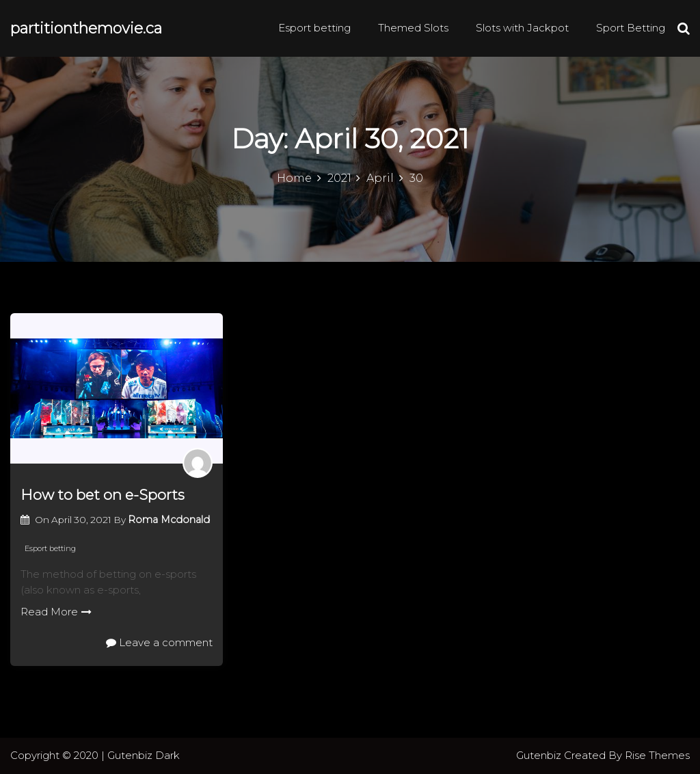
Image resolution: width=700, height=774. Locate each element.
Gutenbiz (540, 755)
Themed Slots (413, 28)
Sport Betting (631, 28)
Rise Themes (657, 755)
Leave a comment (159, 642)
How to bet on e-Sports (103, 495)
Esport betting (314, 28)
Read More (56, 612)
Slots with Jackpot (522, 28)
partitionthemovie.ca (86, 28)
